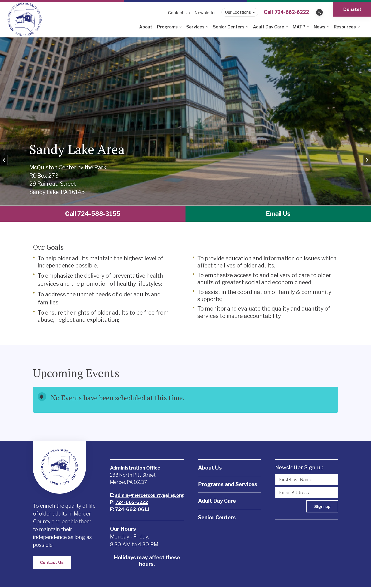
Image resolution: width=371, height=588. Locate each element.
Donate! (352, 9)
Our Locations (238, 12)
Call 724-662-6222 (286, 12)
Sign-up (322, 506)
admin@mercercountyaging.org (150, 496)
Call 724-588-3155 (93, 214)
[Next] (362, 154)
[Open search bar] (319, 12)
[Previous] (9, 154)
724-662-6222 (131, 503)
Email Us (278, 214)
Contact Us (52, 563)
